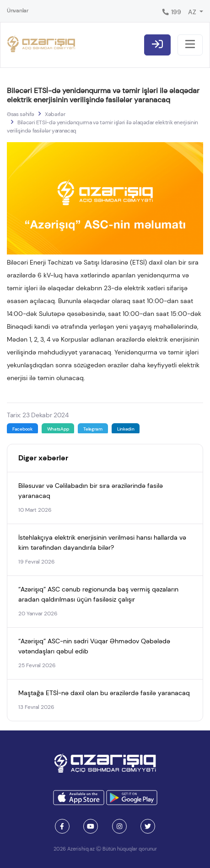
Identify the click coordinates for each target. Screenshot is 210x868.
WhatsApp (58, 429)
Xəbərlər (55, 114)
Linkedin (126, 429)
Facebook (22, 429)
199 (171, 12)
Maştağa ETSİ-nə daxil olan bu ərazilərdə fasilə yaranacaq (104, 693)
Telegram (93, 429)
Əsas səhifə (21, 114)
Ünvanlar (18, 11)
